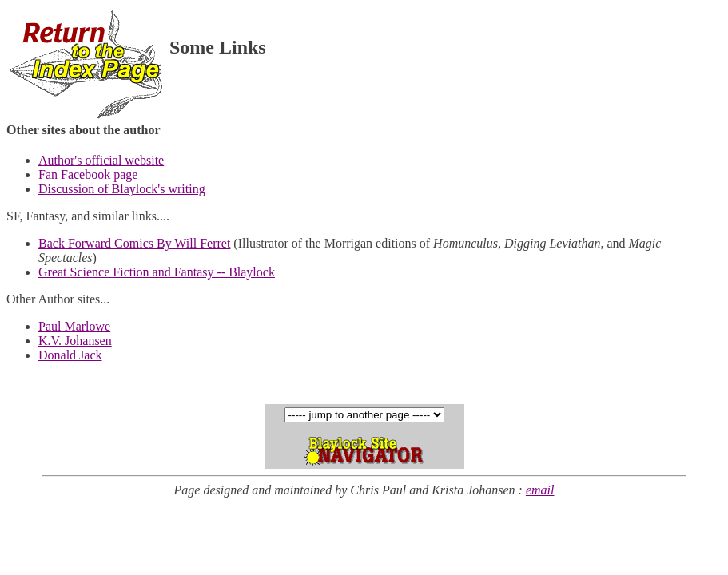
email (540, 490)
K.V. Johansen (75, 341)
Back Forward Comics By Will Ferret (134, 243)
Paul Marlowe (74, 326)
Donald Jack (70, 355)
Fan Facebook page (88, 174)
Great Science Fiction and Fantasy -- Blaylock (157, 272)
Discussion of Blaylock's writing (122, 189)
